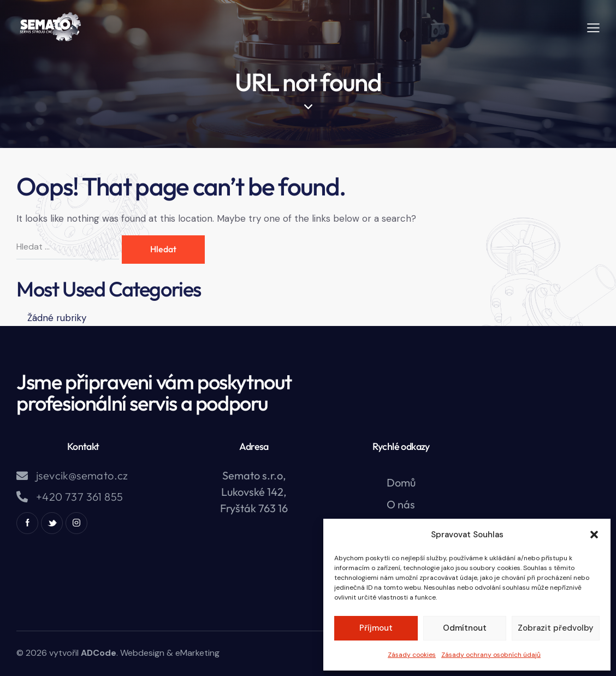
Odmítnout (465, 628)
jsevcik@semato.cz (82, 476)
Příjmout (376, 628)
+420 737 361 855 (79, 497)
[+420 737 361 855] (22, 497)
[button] (594, 535)
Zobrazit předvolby (556, 628)
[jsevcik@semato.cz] (22, 476)
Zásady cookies (412, 655)
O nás (401, 504)
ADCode (99, 653)
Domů (401, 482)
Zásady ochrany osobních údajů (491, 655)
